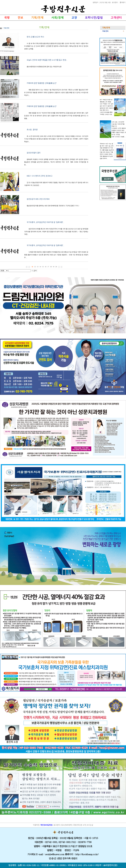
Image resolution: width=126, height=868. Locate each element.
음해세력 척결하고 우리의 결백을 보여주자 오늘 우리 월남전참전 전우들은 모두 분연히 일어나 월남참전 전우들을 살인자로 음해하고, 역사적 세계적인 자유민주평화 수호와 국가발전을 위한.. (56, 162)
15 (43, 267)
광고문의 (115, 2)
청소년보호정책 (66, 825)
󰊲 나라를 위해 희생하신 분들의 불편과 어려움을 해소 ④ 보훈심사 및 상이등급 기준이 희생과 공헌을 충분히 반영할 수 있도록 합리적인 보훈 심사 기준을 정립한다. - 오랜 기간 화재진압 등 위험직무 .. (56, 255)
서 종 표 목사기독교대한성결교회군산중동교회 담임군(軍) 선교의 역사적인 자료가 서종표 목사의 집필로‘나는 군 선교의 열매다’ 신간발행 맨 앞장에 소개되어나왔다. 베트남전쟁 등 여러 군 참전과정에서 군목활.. (56, 46)
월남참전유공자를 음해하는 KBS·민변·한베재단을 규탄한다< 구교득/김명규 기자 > (53, 206)
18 (51, 267)
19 (54, 267)
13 (38, 267)
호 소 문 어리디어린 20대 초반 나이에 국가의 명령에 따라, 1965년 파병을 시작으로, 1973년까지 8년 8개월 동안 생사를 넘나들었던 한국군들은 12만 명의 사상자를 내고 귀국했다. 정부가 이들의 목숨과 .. (56, 139)
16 (46, 267)
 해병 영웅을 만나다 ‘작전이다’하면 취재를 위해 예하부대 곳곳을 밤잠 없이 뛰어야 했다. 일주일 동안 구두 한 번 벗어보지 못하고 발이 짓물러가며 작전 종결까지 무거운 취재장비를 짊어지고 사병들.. (56, 116)
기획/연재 (105, 31)
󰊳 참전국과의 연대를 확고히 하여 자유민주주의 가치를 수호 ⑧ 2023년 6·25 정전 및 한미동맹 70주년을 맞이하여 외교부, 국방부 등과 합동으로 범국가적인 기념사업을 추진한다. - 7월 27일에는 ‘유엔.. (56, 232)
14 (40, 267)
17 (48, 267)
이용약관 (36, 825)
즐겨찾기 (123, 2)
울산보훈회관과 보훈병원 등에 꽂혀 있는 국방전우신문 (44, 67)
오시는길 (90, 825)
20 (56, 267)
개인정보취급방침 (46, 825)
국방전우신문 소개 (79, 825)
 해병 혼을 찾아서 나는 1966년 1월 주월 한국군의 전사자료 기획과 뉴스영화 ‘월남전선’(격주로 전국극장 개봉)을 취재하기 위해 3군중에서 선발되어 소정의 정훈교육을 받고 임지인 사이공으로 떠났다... (56, 93)
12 (35, 267)
